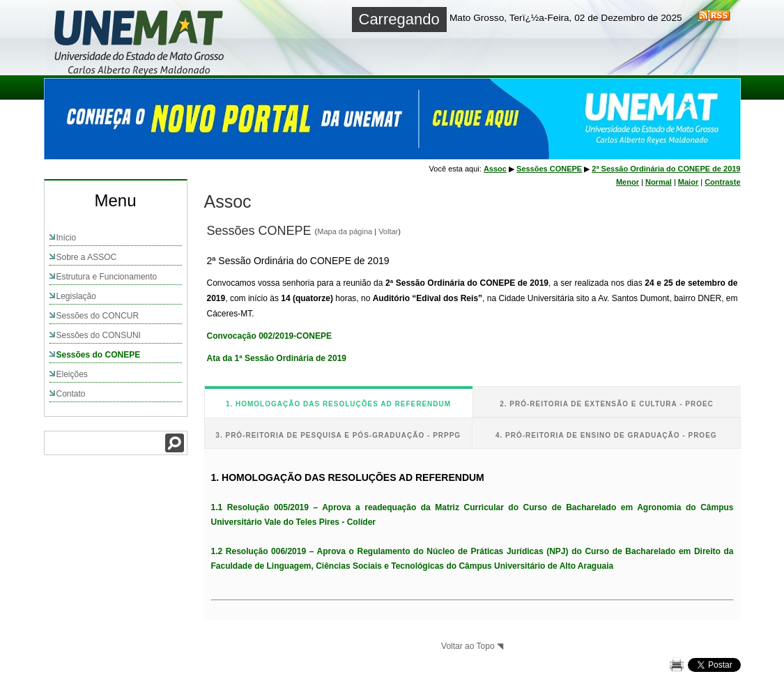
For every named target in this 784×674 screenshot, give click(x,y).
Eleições (72, 374)
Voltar (388, 231)
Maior (688, 182)
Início (67, 238)
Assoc (495, 169)
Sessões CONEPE (549, 169)
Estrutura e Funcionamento (107, 277)
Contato (71, 394)
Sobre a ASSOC (87, 257)
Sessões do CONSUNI (99, 335)
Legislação (76, 296)
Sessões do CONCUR (98, 316)
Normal (659, 182)
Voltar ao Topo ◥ (472, 646)
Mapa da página (345, 231)
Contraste (722, 182)
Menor (628, 182)
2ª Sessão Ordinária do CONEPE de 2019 (666, 169)
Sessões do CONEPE (99, 355)
